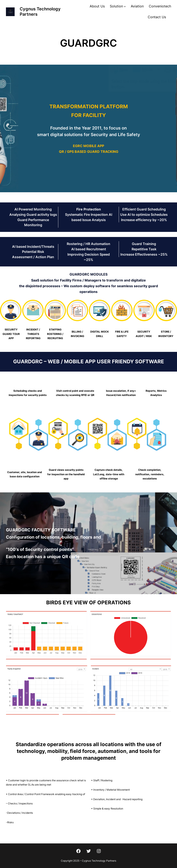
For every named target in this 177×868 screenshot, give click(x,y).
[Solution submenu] (125, 6)
